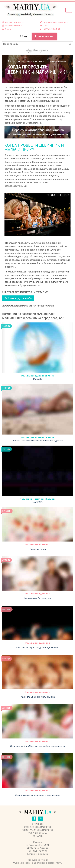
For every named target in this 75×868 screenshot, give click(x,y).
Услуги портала (37, 833)
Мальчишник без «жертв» (38, 598)
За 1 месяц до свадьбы (18, 298)
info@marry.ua (41, 854)
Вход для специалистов (38, 827)
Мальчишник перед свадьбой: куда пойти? (37, 647)
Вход (24, 36)
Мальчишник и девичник (37, 544)
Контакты (37, 836)
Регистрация (46, 37)
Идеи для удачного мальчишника (38, 697)
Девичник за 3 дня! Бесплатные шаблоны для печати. (38, 746)
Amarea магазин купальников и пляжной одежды (38, 440)
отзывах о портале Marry (49, 863)
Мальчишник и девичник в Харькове (38, 499)
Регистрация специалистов (38, 830)
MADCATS (37, 502)
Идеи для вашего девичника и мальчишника (38, 795)
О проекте (38, 824)
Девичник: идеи (38, 549)
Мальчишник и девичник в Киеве (38, 376)
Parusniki (37, 379)
